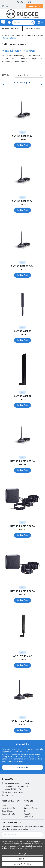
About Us (28, 814)
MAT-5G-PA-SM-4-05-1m (23, 461)
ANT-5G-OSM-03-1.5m (22, 266)
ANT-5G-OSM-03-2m (23, 136)
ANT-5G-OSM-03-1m (23, 201)
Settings (22, 853)
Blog (26, 811)
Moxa (22, 132)
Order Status (7, 811)
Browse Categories (23, 82)
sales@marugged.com (3, 6)
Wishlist (5, 805)
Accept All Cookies (23, 864)
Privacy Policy (28, 848)
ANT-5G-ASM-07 (23, 396)
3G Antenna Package (23, 721)
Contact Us (23, 767)
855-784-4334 (7, 6)
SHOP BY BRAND (33, 29)
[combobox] (24, 22)
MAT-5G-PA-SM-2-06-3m (23, 591)
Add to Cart (22, 145)
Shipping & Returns (10, 814)
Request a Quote (35, 6)
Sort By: (6, 75)
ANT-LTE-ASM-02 (22, 656)
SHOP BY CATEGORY (10, 29)
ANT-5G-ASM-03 (23, 331)
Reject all (22, 859)
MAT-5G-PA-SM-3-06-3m (23, 526)
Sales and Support (31, 808)
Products (28, 805)
